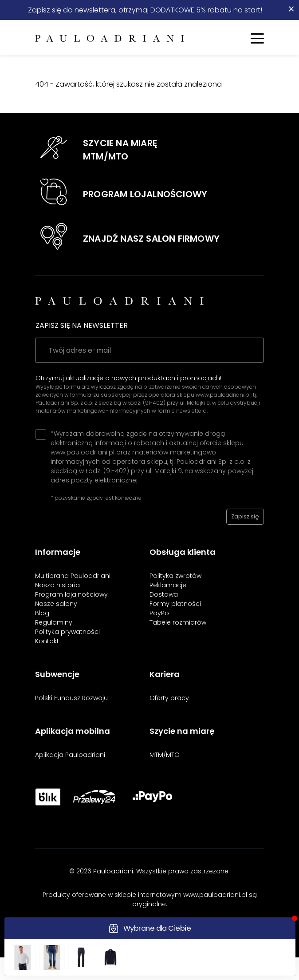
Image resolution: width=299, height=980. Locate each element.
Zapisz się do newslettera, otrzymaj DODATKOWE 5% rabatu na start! (145, 10)
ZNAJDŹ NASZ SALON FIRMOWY (151, 239)
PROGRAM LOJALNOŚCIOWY (145, 194)
